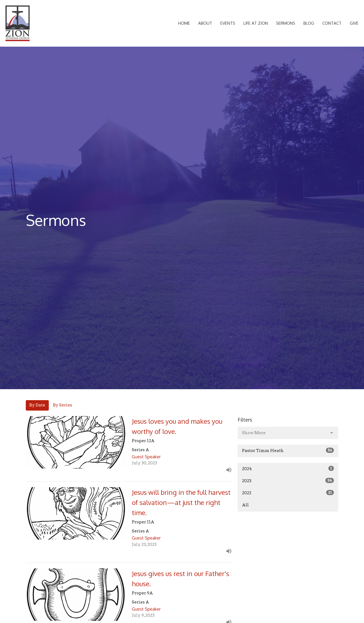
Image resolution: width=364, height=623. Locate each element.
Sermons (286, 23)
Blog (309, 23)
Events (228, 23)
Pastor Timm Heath (288, 450)
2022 (288, 493)
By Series (62, 405)
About (205, 23)
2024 (288, 468)
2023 (288, 481)
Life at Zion (256, 23)
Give (354, 23)
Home (184, 23)
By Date (37, 405)
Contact (332, 23)
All (245, 505)
